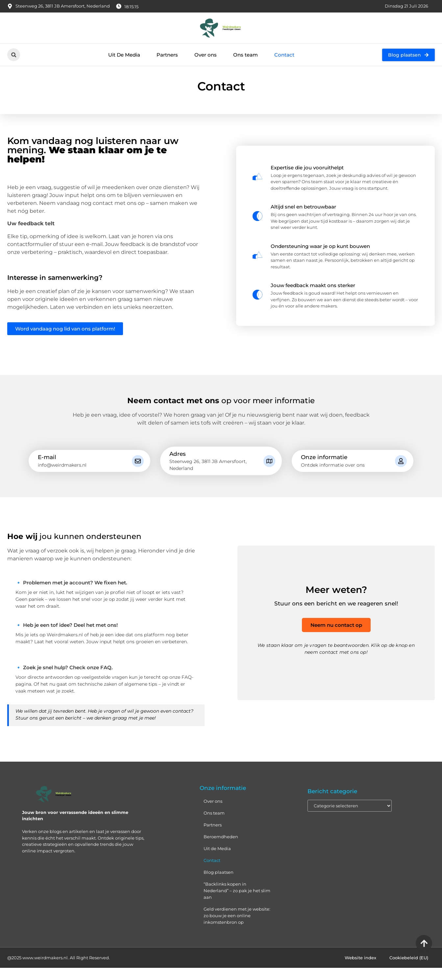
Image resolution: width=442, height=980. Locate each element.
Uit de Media (217, 861)
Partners (167, 55)
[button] (14, 55)
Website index (360, 970)
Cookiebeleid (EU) (409, 970)
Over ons (206, 55)
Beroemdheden (221, 849)
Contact (284, 55)
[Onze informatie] (401, 473)
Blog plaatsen (219, 885)
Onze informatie (324, 470)
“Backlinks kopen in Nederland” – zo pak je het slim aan (237, 903)
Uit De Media (124, 55)
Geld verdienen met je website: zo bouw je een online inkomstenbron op (237, 928)
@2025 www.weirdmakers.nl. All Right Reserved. (59, 970)
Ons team (246, 55)
